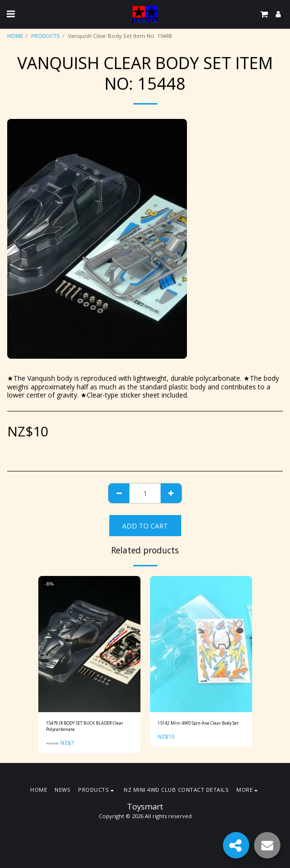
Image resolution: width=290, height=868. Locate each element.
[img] (89, 644)
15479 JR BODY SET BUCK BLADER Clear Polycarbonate (85, 726)
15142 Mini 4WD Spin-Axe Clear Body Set (198, 723)
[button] (11, 14)
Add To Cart (145, 526)
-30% (49, 584)
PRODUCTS (46, 36)
